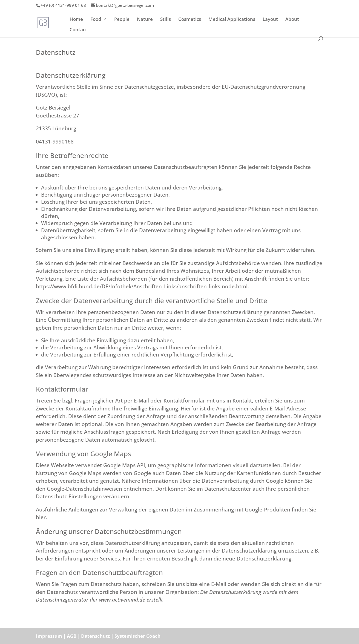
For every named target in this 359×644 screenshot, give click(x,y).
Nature (145, 20)
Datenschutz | (98, 636)
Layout (270, 20)
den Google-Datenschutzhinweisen (79, 489)
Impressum (49, 636)
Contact (78, 30)
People (122, 20)
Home (76, 20)
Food (96, 20)
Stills (166, 20)
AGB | (74, 636)
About (292, 20)
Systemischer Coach (137, 636)
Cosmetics (190, 20)
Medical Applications (232, 20)
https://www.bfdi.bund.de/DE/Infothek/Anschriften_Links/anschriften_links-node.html (142, 286)
